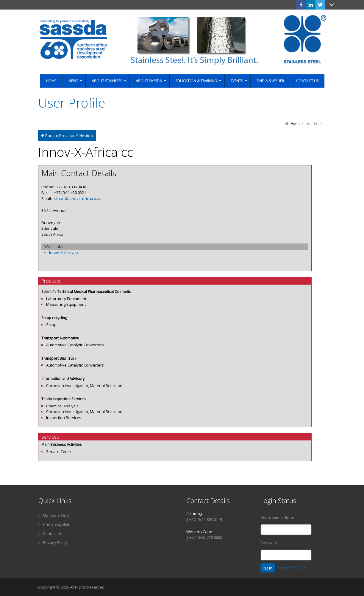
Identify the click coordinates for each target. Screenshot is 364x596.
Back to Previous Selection (67, 136)
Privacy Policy (55, 542)
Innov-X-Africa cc (64, 252)
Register (299, 567)
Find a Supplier (56, 524)
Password (270, 543)
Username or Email (278, 517)
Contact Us (53, 533)
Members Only (56, 515)
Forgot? (283, 567)
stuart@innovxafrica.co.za (78, 198)
